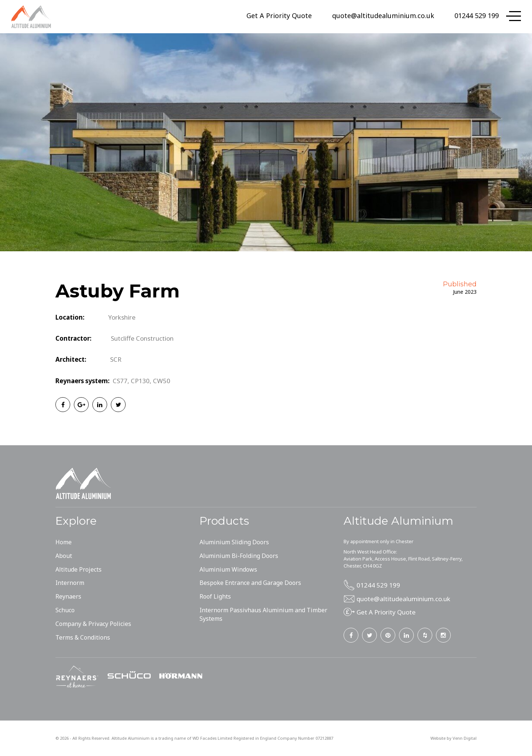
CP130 (140, 381)
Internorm (70, 583)
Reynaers (68, 596)
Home (64, 542)
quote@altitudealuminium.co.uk (383, 16)
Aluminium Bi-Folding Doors (239, 556)
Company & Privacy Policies (93, 624)
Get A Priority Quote (279, 16)
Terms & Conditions (83, 637)
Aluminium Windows (228, 569)
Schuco (65, 610)
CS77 (120, 381)
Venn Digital (465, 738)
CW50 (162, 381)
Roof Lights (215, 596)
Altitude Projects (79, 569)
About (64, 556)
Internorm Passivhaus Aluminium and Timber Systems (263, 614)
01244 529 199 (477, 16)
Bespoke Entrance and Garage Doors (250, 583)
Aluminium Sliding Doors (234, 542)
